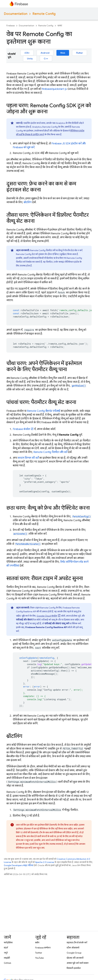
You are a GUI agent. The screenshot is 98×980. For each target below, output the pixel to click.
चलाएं (60, 26)
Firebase (11, 26)
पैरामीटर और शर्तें (50, 452)
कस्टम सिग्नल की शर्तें (28, 458)
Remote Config (44, 14)
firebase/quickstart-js (54, 89)
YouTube (39, 958)
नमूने (6, 953)
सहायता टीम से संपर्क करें (77, 943)
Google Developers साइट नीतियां (18, 865)
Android (45, 53)
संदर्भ (6, 948)
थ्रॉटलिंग (28, 202)
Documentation (16, 14)
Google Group (74, 953)
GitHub (7, 963)
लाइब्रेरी (7, 958)
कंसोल (21, 429)
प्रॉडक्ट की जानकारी (75, 958)
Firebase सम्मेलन (43, 948)
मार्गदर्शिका (8, 943)
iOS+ (27, 53)
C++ (46, 59)
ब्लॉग (37, 943)
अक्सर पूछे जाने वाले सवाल (78, 963)
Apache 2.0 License (45, 862)
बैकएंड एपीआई (44, 411)
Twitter (39, 953)
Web (63, 53)
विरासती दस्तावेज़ (74, 968)
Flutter (80, 53)
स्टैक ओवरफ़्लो (73, 948)
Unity (30, 59)
